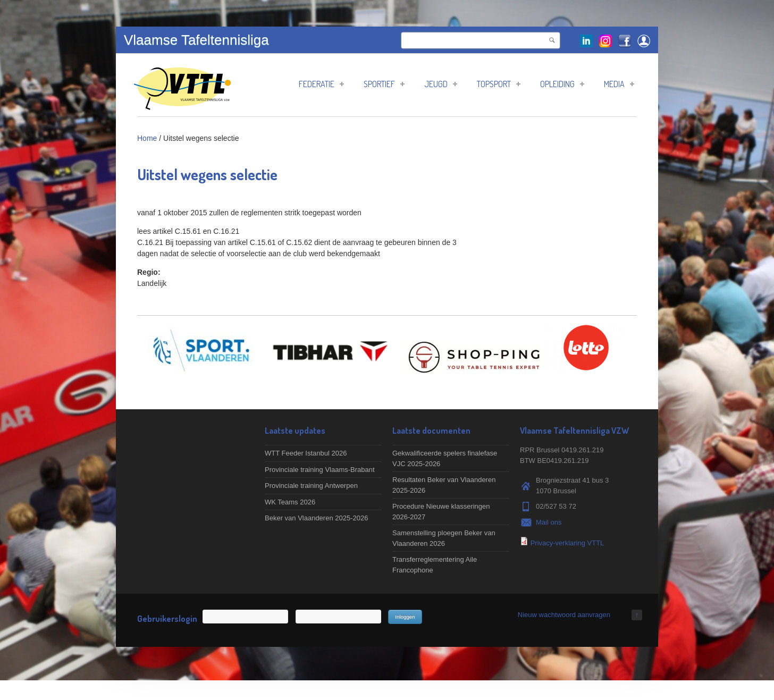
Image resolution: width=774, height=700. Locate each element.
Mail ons (549, 522)
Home (147, 138)
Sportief (384, 84)
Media (619, 84)
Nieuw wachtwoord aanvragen (564, 615)
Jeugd (441, 84)
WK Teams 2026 (290, 502)
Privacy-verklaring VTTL (567, 543)
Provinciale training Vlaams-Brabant (320, 470)
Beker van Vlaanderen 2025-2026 (316, 518)
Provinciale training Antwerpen (311, 486)
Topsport (499, 84)
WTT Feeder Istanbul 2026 (306, 453)
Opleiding (562, 84)
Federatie (321, 84)
